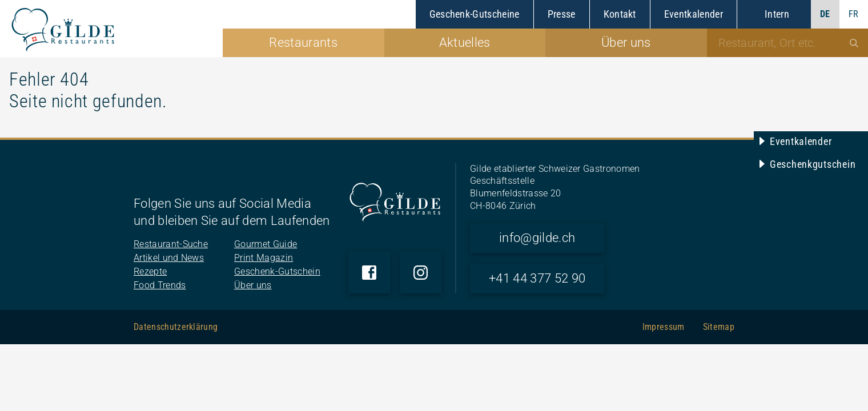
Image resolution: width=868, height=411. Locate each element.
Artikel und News (169, 258)
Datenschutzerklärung (176, 327)
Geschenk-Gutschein (277, 271)
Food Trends (160, 285)
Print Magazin (264, 258)
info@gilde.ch (537, 238)
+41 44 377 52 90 (537, 278)
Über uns (253, 285)
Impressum (664, 327)
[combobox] (788, 43)
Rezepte (150, 271)
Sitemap (719, 327)
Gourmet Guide (266, 244)
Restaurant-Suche (171, 244)
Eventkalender (801, 141)
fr (854, 14)
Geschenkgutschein (813, 164)
